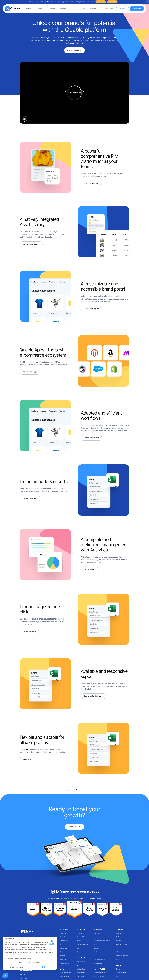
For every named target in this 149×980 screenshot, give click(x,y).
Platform (64, 930)
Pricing (84, 9)
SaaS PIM (63, 933)
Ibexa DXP (23, 975)
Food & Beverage (82, 944)
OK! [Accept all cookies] (43, 967)
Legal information (65, 973)
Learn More (101, 2)
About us (119, 933)
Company (119, 930)
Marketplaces (81, 969)
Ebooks (96, 944)
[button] (5, 976)
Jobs (117, 952)
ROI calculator (98, 963)
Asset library (64, 937)
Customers (119, 937)
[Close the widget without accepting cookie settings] (15, 938)
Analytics (63, 959)
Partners (119, 941)
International (81, 973)
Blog (95, 937)
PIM (27, 749)
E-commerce (81, 962)
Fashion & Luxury (82, 937)
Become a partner (122, 944)
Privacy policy (64, 977)
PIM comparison (100, 969)
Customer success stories (102, 941)
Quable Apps (64, 948)
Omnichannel (81, 977)
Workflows (63, 956)
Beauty (79, 941)
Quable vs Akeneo (99, 973)
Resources (98, 930)
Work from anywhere (123, 956)
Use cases (81, 958)
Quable (70, 790)
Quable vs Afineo (99, 977)
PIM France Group (99, 959)
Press (118, 948)
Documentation (121, 973)
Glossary (96, 948)
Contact (118, 969)
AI (61, 944)
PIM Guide (97, 933)
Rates (118, 959)
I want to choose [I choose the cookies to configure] (16, 967)
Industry (79, 933)
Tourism (79, 952)
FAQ (95, 956)
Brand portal (64, 941)
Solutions (81, 930)
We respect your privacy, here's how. (18, 959)
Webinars (96, 952)
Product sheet (64, 963)
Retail (79, 948)
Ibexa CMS (23, 978)
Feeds (62, 952)
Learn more (112, 2)
